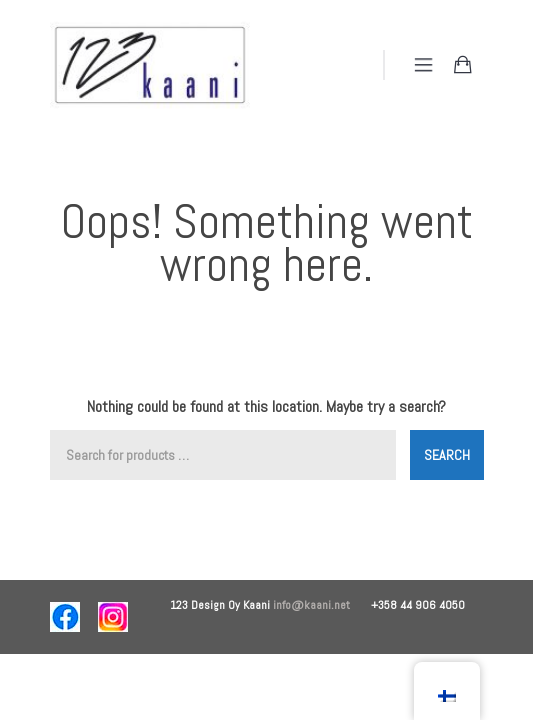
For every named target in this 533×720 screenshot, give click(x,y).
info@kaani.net (322, 605)
